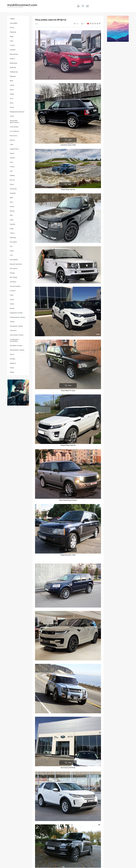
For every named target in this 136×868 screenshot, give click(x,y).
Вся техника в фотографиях (22, 6)
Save (70, 140)
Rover (37, 24)
